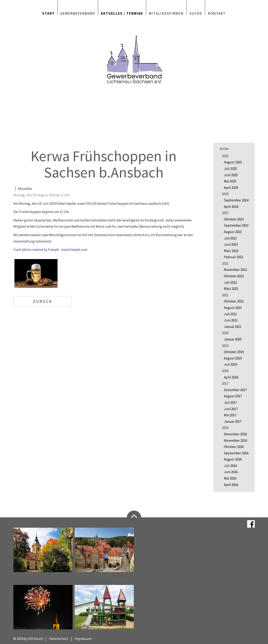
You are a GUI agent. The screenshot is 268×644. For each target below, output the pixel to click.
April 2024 (231, 207)
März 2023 (231, 251)
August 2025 (233, 162)
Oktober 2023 (234, 219)
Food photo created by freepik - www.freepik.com (50, 250)
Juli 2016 (230, 466)
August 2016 (233, 459)
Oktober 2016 (234, 447)
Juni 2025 (231, 175)
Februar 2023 (233, 257)
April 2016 (231, 485)
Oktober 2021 (234, 301)
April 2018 (231, 377)
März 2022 (231, 289)
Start (49, 13)
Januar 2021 (233, 327)
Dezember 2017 (235, 390)
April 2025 (231, 188)
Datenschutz (59, 639)
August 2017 (233, 396)
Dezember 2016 (235, 434)
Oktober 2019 (234, 352)
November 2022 (235, 270)
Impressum (83, 639)
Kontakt (217, 13)
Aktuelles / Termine (122, 13)
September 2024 (236, 200)
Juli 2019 (230, 364)
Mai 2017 (230, 415)
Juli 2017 (230, 402)
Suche (196, 13)
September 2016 (236, 453)
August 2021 (233, 308)
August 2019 (233, 358)
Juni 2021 (231, 320)
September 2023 (236, 225)
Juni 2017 (231, 409)
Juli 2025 (230, 169)
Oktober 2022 (234, 276)
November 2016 (235, 440)
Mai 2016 (230, 478)
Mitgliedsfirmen (166, 13)
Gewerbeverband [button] (78, 13)
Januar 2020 (233, 339)
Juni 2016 (231, 472)
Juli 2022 (230, 282)
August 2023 (233, 232)
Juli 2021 (230, 314)
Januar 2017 (233, 421)
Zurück (42, 301)
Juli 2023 (230, 238)
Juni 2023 (231, 244)
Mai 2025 (230, 181)
